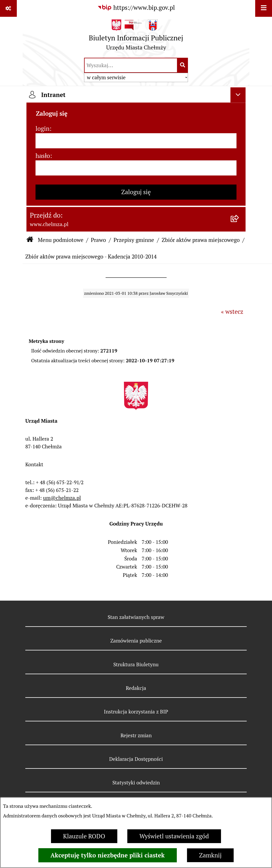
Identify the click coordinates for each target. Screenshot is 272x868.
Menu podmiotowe (61, 240)
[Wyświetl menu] (264, 8)
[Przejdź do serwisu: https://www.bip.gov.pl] (136, 8)
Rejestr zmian (136, 735)
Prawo (98, 240)
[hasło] (136, 168)
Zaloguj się (136, 192)
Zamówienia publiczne (136, 641)
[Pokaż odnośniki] (8, 8)
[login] (136, 141)
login (42, 129)
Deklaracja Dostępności (136, 759)
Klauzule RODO (84, 836)
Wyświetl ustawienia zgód (174, 836)
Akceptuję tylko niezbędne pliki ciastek (108, 855)
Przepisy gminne (134, 240)
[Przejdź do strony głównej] (136, 37)
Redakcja (136, 688)
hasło (43, 156)
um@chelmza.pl (62, 498)
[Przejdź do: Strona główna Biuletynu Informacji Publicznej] (30, 240)
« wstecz (232, 312)
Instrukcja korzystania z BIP (136, 712)
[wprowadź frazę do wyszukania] (131, 65)
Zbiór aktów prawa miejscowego (201, 240)
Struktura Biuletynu (136, 664)
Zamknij (210, 855)
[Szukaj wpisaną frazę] (183, 65)
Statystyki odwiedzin (136, 783)
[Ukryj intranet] (238, 95)
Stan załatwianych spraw (136, 617)
